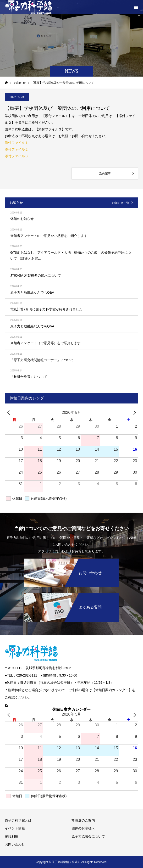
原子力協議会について (88, 836)
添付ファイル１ (16, 143)
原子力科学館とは (18, 820)
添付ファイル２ (16, 149)
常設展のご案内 (83, 820)
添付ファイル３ (16, 156)
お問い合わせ (15, 844)
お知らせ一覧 (121, 203)
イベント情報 (15, 828)
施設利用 (11, 836)
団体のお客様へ (83, 828)
